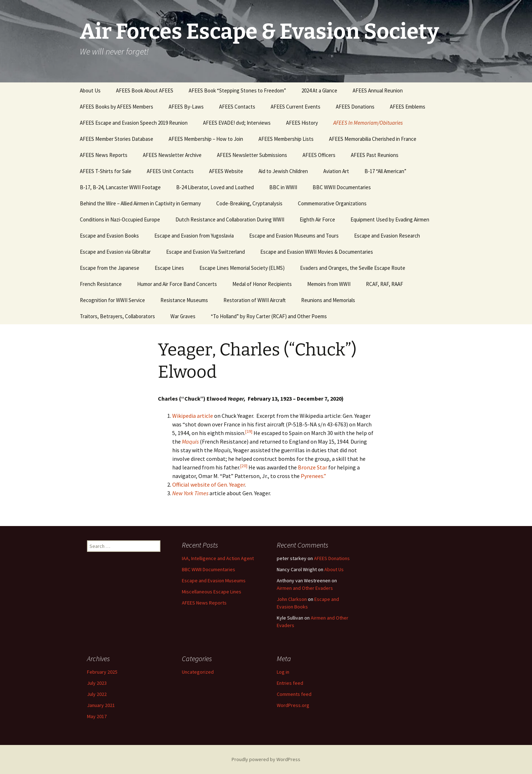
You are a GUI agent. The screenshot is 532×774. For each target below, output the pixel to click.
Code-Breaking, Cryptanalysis (249, 203)
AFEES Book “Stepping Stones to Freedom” (237, 90)
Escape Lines (169, 268)
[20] (244, 466)
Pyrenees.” (313, 476)
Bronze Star (313, 467)
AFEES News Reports (104, 155)
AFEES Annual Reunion (378, 90)
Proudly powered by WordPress (266, 759)
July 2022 (97, 694)
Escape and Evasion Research (387, 236)
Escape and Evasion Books (109, 236)
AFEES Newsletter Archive (172, 155)
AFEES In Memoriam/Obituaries (368, 123)
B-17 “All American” (385, 171)
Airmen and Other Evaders (305, 588)
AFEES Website (226, 171)
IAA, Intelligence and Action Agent (218, 558)
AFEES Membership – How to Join (206, 139)
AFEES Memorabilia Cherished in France (373, 139)
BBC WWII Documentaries (342, 187)
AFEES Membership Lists (286, 139)
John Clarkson (292, 599)
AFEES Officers (319, 155)
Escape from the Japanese (110, 268)
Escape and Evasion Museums (214, 580)
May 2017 (97, 716)
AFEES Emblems (408, 107)
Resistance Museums (184, 300)
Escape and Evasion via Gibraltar (115, 252)
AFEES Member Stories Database (117, 139)
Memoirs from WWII (329, 284)
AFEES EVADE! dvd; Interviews (237, 123)
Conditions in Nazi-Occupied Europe (120, 219)
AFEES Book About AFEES (145, 90)
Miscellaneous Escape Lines (212, 592)
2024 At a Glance (319, 90)
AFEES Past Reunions (375, 155)
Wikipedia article (193, 416)
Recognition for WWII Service (112, 300)
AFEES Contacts (237, 107)
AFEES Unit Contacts (170, 171)
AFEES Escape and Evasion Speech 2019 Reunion (134, 123)
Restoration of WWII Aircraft (255, 300)
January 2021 (101, 705)
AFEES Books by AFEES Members (117, 107)
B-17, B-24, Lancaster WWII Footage (120, 187)
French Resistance (101, 284)
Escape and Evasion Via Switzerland (205, 252)
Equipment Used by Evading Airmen (390, 219)
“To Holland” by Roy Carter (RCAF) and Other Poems (269, 316)
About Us (90, 90)
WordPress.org (293, 705)
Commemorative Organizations (332, 203)
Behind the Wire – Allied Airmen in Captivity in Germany (140, 203)
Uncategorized (198, 672)
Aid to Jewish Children (283, 171)
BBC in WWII (283, 187)
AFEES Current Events (296, 107)
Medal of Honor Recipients (262, 284)
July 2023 (97, 683)
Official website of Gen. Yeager (209, 484)
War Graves (183, 316)
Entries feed (290, 683)
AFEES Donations (355, 107)
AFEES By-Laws (186, 107)
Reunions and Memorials (328, 300)
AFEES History (302, 123)
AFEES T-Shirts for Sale (106, 171)
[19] (249, 431)
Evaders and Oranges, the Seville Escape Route (353, 268)
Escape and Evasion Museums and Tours (294, 236)
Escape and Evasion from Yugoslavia (194, 236)
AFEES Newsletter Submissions (252, 155)
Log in (283, 672)
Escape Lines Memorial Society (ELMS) (242, 268)
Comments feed (294, 694)
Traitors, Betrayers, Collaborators (117, 316)
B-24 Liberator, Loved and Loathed (215, 187)
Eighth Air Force (317, 219)
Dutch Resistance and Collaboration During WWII (230, 219)
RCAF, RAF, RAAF (385, 284)
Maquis (190, 441)
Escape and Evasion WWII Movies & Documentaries (317, 252)
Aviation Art (336, 171)
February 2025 (102, 672)
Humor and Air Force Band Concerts (177, 284)
